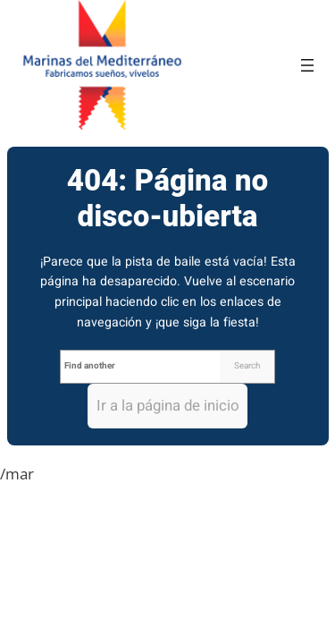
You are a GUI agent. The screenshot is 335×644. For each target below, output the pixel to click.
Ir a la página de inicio (168, 406)
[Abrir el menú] (307, 65)
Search (247, 366)
